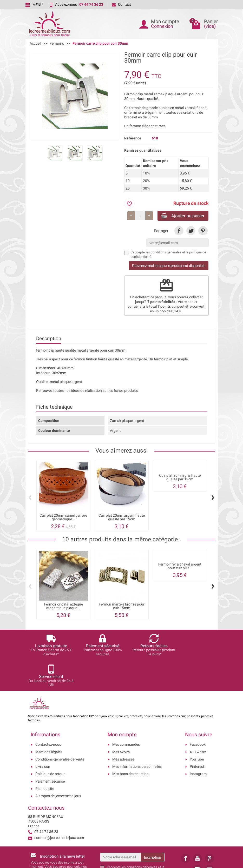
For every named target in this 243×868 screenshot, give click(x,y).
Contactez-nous (48, 715)
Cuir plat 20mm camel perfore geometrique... (63, 518)
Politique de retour (50, 744)
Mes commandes (126, 715)
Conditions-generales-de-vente (60, 729)
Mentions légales (49, 722)
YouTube (197, 729)
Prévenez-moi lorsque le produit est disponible (169, 266)
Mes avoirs (121, 722)
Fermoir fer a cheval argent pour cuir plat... (180, 567)
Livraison (43, 737)
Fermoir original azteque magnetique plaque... (63, 607)
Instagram (198, 744)
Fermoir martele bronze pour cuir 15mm (122, 607)
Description (49, 339)
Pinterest (197, 737)
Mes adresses (123, 729)
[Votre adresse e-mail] (120, 827)
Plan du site (45, 759)
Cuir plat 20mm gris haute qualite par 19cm (180, 478)
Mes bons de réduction (130, 744)
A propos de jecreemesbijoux (58, 766)
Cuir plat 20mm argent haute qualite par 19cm (122, 518)
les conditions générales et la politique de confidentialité (135, 839)
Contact (121, 4)
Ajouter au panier (181, 216)
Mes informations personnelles (137, 737)
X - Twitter (198, 722)
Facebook (198, 715)
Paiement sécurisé (50, 751)
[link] (179, 231)
